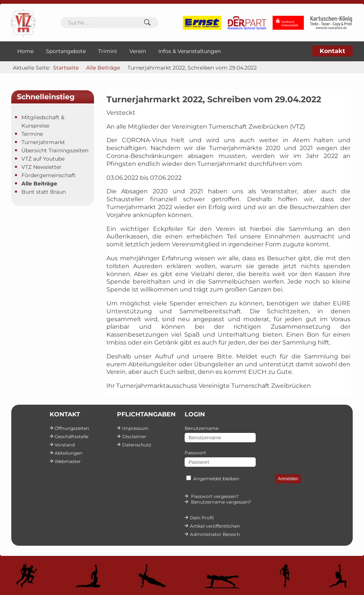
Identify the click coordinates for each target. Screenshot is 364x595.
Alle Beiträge (39, 184)
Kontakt (332, 51)
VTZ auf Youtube (43, 159)
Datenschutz (137, 445)
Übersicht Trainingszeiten (55, 150)
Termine (32, 134)
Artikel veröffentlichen (215, 526)
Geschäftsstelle (71, 436)
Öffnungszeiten (72, 428)
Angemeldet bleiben (216, 479)
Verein (138, 51)
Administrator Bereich (215, 534)
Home (25, 51)
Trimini (108, 51)
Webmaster (68, 461)
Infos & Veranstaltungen (190, 51)
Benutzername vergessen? (221, 502)
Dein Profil (202, 518)
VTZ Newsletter (42, 167)
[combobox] (109, 23)
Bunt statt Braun (44, 192)
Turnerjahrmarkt (43, 142)
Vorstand (65, 445)
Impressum (135, 428)
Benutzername (202, 428)
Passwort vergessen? (215, 496)
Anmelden (288, 479)
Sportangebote (66, 51)
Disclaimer (134, 436)
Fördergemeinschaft (49, 175)
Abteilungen (68, 453)
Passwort (195, 453)
